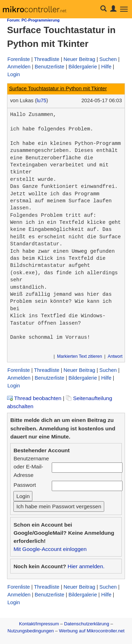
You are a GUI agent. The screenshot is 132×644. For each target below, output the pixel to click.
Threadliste (47, 59)
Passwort (25, 485)
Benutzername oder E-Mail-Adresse (31, 467)
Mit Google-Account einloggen (50, 549)
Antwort (115, 356)
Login (14, 74)
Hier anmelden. (86, 566)
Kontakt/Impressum (39, 624)
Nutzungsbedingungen (31, 631)
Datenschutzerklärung (87, 624)
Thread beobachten (34, 398)
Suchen (108, 59)
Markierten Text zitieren (80, 356)
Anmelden (19, 67)
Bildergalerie (83, 67)
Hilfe (106, 67)
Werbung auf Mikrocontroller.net (92, 631)
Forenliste (19, 59)
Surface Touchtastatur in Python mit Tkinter (58, 88)
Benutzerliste (49, 67)
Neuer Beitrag (80, 59)
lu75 (42, 100)
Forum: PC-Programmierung (33, 20)
